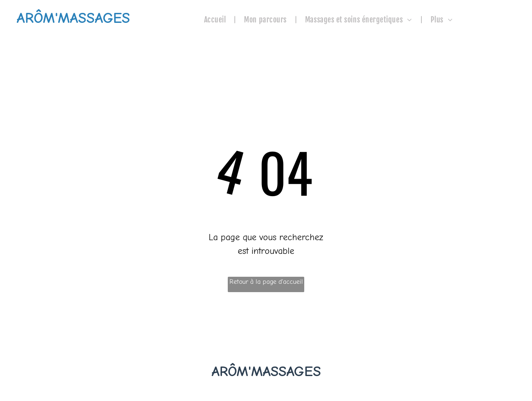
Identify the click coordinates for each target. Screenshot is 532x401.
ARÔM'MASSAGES (266, 371)
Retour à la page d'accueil (266, 282)
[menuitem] (216, 20)
